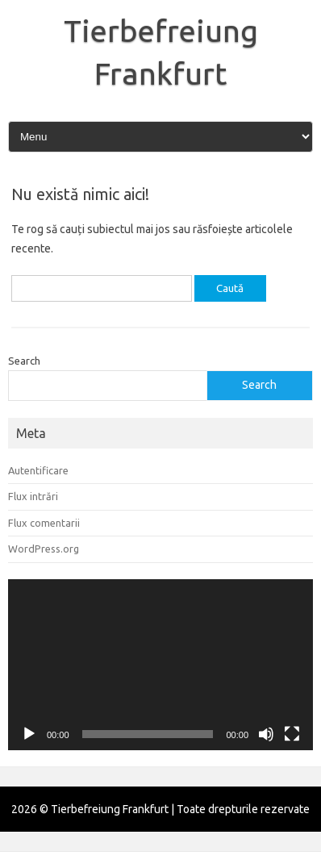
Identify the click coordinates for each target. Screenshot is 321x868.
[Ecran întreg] (292, 734)
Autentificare (38, 470)
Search (24, 361)
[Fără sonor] (266, 734)
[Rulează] (29, 734)
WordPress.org (44, 549)
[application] (160, 665)
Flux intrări (33, 496)
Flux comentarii (44, 523)
